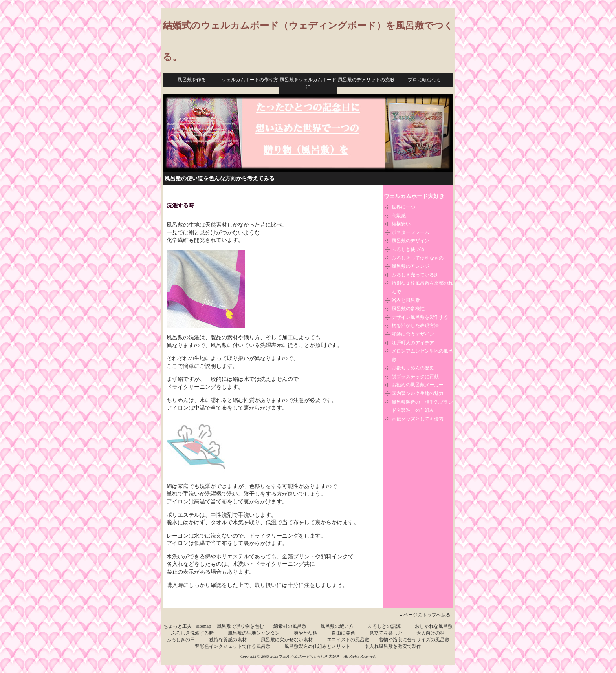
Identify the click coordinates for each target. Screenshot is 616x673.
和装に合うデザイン (413, 334)
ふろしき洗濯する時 (192, 633)
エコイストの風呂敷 (348, 640)
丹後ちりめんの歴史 (413, 368)
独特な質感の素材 (228, 640)
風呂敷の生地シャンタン (254, 633)
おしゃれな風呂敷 (434, 626)
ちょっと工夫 (178, 626)
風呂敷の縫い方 (337, 626)
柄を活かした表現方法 (415, 326)
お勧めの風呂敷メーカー (418, 385)
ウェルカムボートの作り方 (250, 80)
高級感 (399, 216)
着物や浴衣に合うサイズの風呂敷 (414, 640)
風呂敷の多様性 (408, 309)
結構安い (401, 224)
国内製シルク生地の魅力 (418, 393)
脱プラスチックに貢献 (415, 377)
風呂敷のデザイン (411, 241)
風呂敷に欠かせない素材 (287, 640)
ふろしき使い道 (408, 249)
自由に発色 (343, 633)
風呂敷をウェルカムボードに (308, 83)
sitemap (204, 626)
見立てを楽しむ (386, 633)
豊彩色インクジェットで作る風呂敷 (233, 646)
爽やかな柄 (306, 633)
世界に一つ (403, 207)
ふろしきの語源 (384, 626)
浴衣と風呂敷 (406, 300)
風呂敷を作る (192, 80)
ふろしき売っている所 (415, 275)
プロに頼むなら (424, 80)
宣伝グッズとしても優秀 (418, 419)
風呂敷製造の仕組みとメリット (317, 646)
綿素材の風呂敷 (290, 626)
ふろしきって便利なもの (418, 258)
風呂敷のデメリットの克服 (366, 80)
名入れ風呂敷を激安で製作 (393, 646)
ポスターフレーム (411, 232)
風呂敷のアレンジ (411, 266)
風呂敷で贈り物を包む (240, 626)
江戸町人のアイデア (413, 343)
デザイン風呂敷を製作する (420, 317)
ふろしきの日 (181, 640)
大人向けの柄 (431, 633)
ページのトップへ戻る (427, 615)
